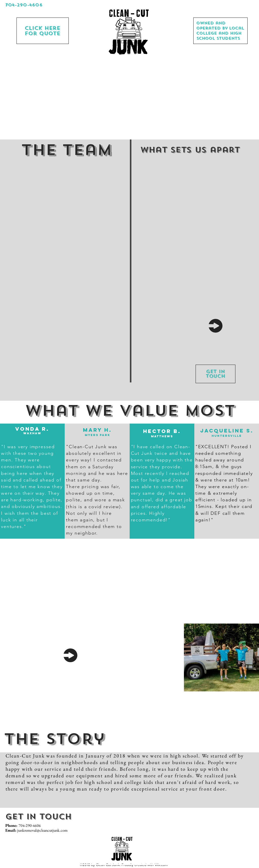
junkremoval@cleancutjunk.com (42, 830)
